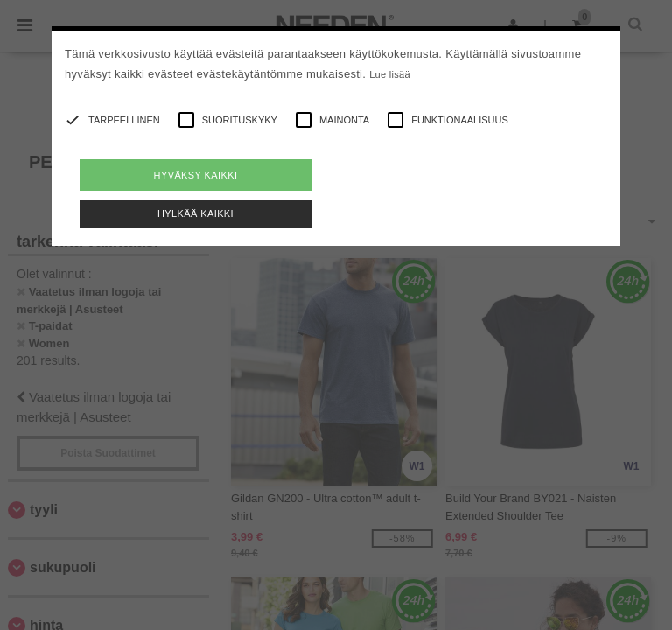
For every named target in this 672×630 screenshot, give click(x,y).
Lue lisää (390, 74)
